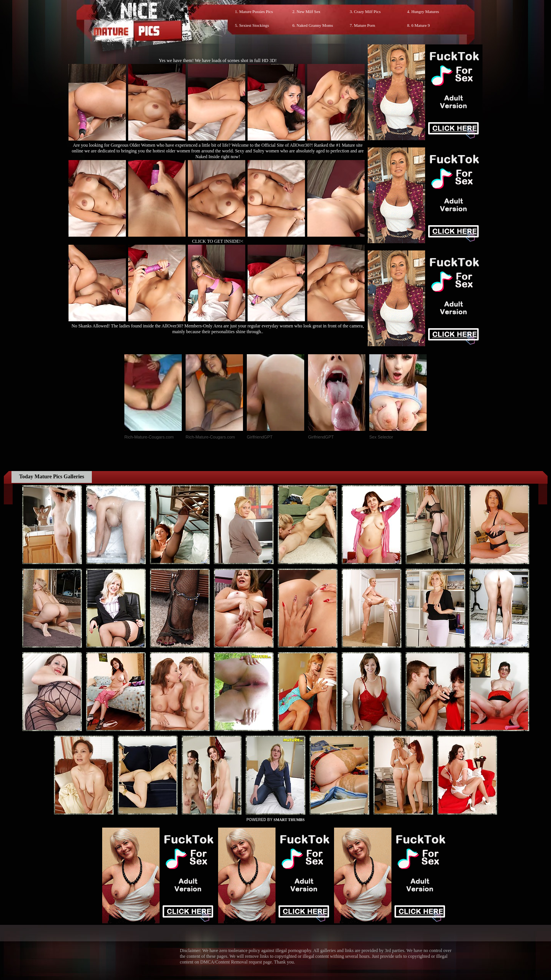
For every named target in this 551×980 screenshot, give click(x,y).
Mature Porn (364, 25)
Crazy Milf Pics (367, 11)
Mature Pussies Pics (256, 11)
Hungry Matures (425, 11)
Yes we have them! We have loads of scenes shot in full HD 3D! (218, 61)
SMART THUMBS (289, 820)
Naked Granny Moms (315, 25)
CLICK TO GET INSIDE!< (218, 241)
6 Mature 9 (421, 25)
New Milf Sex (308, 11)
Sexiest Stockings (254, 25)
